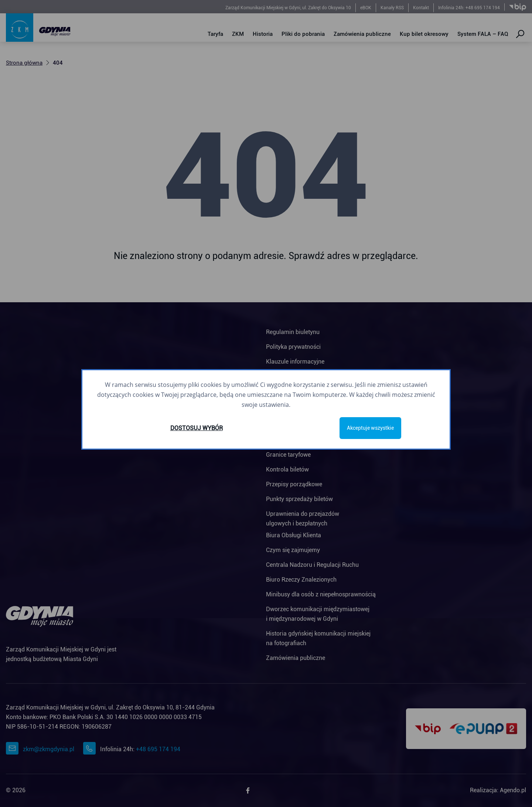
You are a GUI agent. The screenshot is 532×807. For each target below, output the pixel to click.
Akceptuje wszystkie (370, 428)
